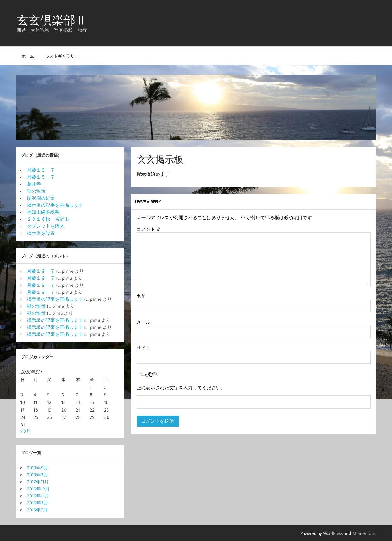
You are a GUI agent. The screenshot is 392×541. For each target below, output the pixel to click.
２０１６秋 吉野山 (48, 219)
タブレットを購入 (46, 226)
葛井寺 (34, 184)
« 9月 (26, 431)
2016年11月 (38, 496)
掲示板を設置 (41, 233)
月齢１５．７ (41, 177)
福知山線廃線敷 (43, 212)
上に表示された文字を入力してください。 (181, 388)
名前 (141, 296)
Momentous (364, 533)
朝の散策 (36, 191)
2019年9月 (38, 468)
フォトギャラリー (62, 56)
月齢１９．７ (41, 170)
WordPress (333, 533)
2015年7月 (37, 510)
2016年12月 (38, 489)
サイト (144, 348)
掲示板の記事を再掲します (55, 205)
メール (144, 322)
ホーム (28, 56)
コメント (149, 229)
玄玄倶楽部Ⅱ (52, 20)
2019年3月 (38, 475)
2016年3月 (38, 503)
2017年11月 (38, 482)
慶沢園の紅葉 (41, 198)
